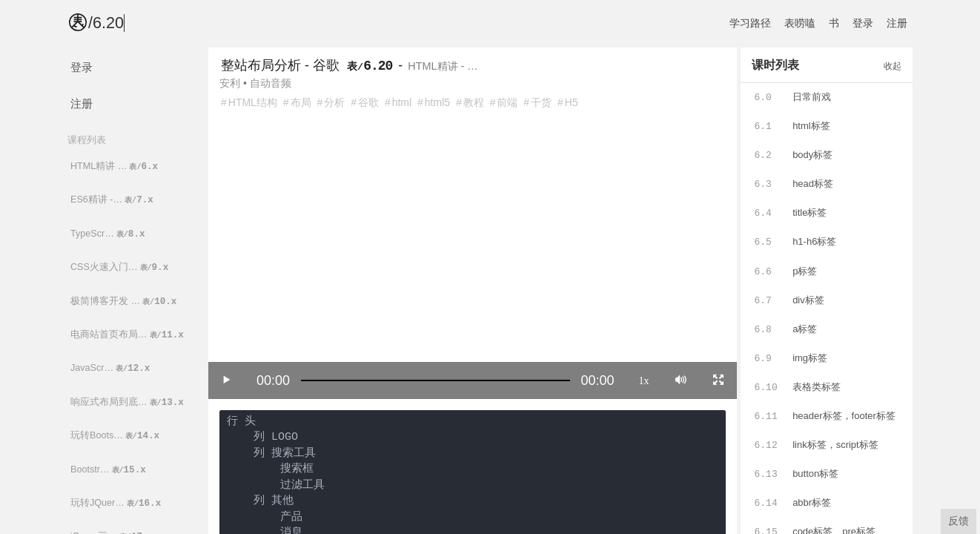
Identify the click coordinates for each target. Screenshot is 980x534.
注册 (897, 23)
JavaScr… (111, 368)
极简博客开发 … (125, 301)
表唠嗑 (800, 23)
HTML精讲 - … (443, 66)
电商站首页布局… (128, 335)
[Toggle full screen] (718, 380)
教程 (474, 102)
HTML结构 (253, 102)
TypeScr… (109, 234)
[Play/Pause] (227, 380)
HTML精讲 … (115, 167)
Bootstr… (109, 470)
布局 (301, 102)
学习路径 (750, 23)
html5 (437, 102)
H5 (572, 102)
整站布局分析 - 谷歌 (280, 65)
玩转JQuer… (117, 503)
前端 (507, 102)
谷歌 (368, 102)
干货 (541, 102)
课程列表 (87, 140)
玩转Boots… (116, 436)
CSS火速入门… (120, 267)
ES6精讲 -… (113, 200)
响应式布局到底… (128, 402)
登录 (863, 23)
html (402, 102)
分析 (334, 102)
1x (644, 380)
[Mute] (681, 380)
